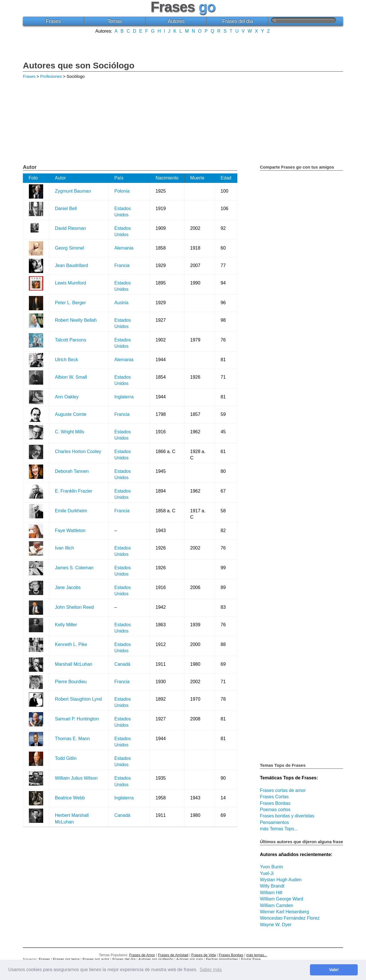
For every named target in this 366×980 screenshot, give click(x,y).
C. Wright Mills (70, 432)
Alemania (124, 248)
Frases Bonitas (275, 803)
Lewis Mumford (70, 283)
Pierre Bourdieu (71, 682)
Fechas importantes (222, 959)
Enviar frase (251, 959)
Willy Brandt (272, 886)
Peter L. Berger (70, 303)
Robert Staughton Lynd (78, 699)
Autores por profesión (156, 959)
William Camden (277, 905)
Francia (122, 265)
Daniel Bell (66, 209)
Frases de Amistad (173, 955)
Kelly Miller (66, 625)
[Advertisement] (183, 47)
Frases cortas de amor (283, 790)
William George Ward (282, 899)
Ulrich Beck (66, 360)
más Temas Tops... (279, 829)
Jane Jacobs (68, 587)
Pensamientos (274, 822)
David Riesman (70, 228)
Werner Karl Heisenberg (284, 912)
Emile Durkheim (71, 511)
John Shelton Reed (74, 607)
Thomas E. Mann (72, 739)
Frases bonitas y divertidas (287, 816)
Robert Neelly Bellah (76, 320)
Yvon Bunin (271, 867)
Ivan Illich (64, 548)
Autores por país (190, 959)
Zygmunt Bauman (73, 191)
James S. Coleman (74, 568)
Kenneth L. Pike (71, 644)
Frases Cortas (274, 797)
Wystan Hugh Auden (281, 880)
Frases (53, 21)
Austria (122, 303)
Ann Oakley (67, 397)
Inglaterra (124, 397)
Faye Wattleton (70, 530)
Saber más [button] (211, 970)
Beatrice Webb (70, 798)
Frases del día (237, 21)
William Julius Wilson (76, 778)
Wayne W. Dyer (276, 925)
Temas (115, 21)
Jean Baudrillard (71, 265)
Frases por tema (66, 959)
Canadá (122, 664)
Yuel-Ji (267, 873)
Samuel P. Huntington (77, 719)
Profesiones (51, 76)
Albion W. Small (71, 377)
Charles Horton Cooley (78, 452)
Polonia (122, 191)
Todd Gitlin (66, 758)
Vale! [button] (334, 970)
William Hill (271, 893)
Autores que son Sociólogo (79, 65)
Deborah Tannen (72, 471)
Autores (176, 21)
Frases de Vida (204, 955)
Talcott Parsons (70, 340)
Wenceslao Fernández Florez (290, 918)
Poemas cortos (275, 810)
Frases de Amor (142, 955)
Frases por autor (96, 959)
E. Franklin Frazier (74, 491)
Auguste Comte (71, 414)
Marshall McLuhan (74, 664)
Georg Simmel (69, 248)
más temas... (257, 955)
